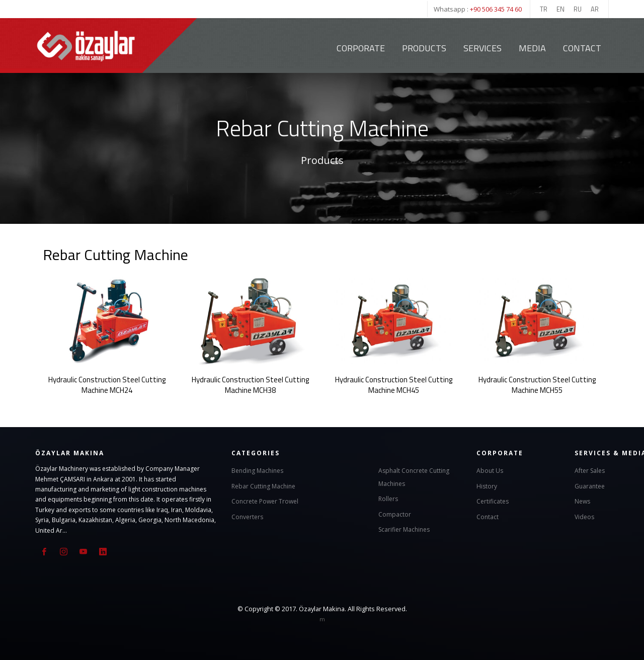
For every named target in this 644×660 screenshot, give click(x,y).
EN (560, 9)
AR (595, 9)
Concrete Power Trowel (265, 501)
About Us (490, 470)
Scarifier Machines (404, 529)
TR (544, 9)
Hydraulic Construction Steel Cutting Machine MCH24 (107, 384)
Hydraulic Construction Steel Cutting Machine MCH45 (394, 384)
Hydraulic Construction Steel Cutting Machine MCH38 (250, 384)
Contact (582, 48)
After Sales (590, 470)
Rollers (388, 498)
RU (578, 9)
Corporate (361, 48)
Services (482, 48)
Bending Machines (257, 470)
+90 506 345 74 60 (496, 9)
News (582, 501)
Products (424, 48)
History (487, 485)
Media (532, 48)
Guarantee (590, 485)
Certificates (493, 501)
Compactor (395, 513)
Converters (247, 516)
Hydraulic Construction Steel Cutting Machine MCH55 (537, 384)
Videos (584, 516)
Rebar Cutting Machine (263, 485)
